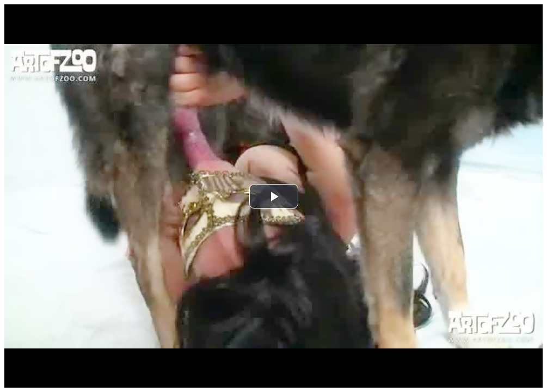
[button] (274, 196)
